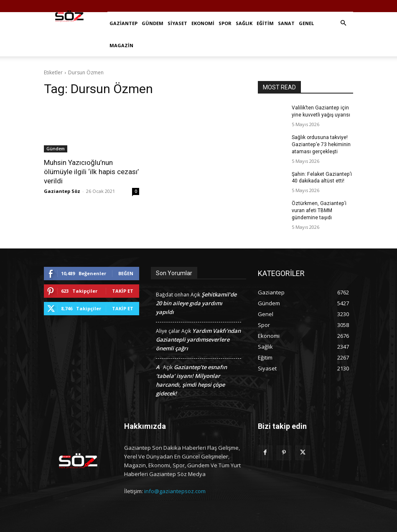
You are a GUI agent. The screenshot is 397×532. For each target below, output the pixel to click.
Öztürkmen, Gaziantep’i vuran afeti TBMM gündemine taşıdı (319, 210)
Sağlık (244, 23)
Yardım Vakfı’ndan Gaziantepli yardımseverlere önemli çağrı (198, 339)
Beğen (126, 273)
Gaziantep (123, 23)
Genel (306, 23)
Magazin (121, 45)
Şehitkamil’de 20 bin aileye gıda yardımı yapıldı (196, 303)
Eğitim (265, 23)
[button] (343, 23)
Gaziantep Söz (62, 191)
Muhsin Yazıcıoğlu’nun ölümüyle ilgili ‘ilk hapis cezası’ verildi (91, 172)
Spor (225, 23)
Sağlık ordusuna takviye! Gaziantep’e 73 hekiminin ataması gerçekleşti (321, 144)
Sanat (286, 23)
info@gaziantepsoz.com (175, 491)
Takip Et (123, 290)
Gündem (153, 23)
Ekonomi (203, 23)
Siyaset (177, 23)
